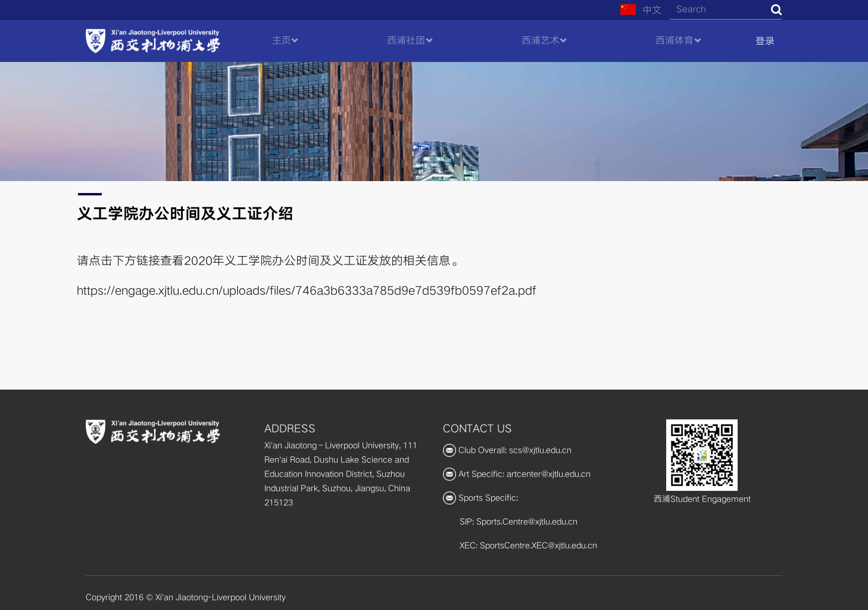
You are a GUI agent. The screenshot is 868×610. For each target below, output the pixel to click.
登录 (765, 41)
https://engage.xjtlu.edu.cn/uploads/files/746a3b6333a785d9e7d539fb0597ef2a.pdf (307, 291)
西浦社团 (406, 41)
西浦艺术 (541, 41)
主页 (282, 41)
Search (776, 10)
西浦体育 (675, 41)
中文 (641, 10)
